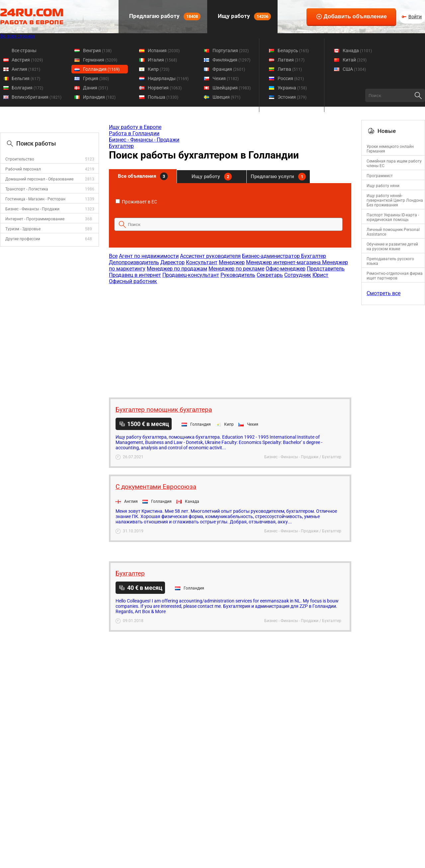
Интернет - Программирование (35, 219)
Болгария (27, 88)
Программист (380, 176)
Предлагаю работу (164, 16)
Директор (172, 262)
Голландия (101, 69)
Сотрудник (298, 275)
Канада (357, 51)
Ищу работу (244, 16)
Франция (229, 69)
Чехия (226, 78)
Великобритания (37, 97)
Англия (26, 69)
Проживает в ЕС (136, 202)
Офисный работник (133, 281)
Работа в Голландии (134, 133)
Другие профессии (23, 239)
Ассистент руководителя (210, 256)
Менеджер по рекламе (236, 269)
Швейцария (232, 88)
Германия (100, 60)
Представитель (326, 269)
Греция (96, 78)
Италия (162, 60)
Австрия (27, 60)
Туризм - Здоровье (23, 229)
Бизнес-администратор (272, 256)
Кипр (159, 69)
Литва (290, 69)
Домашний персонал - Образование (39, 179)
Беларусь (293, 51)
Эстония (292, 97)
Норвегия (165, 88)
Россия (291, 78)
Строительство (20, 159)
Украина (292, 88)
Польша (163, 97)
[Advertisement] (230, 338)
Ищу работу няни (383, 186)
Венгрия (97, 51)
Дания (95, 88)
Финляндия (231, 60)
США (354, 69)
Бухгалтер (121, 146)
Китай (355, 60)
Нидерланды (168, 78)
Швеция (226, 97)
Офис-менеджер (286, 269)
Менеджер (232, 262)
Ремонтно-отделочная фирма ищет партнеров (395, 276)
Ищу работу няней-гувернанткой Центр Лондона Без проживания (395, 200)
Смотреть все (383, 293)
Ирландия (99, 97)
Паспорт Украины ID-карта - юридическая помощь (393, 217)
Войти (415, 17)
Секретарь (270, 275)
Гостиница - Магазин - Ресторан (35, 199)
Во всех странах (17, 36)
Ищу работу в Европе (135, 127)
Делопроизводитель (134, 262)
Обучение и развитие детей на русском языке (392, 247)
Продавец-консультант (191, 275)
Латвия (291, 60)
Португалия (231, 51)
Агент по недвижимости (149, 256)
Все (113, 256)
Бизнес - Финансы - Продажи (32, 209)
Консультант (202, 262)
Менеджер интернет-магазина (284, 262)
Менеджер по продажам (177, 269)
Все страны (24, 51)
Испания (164, 51)
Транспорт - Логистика (27, 189)
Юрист (320, 275)
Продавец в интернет (135, 275)
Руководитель (238, 275)
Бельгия (26, 78)
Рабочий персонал (23, 169)
